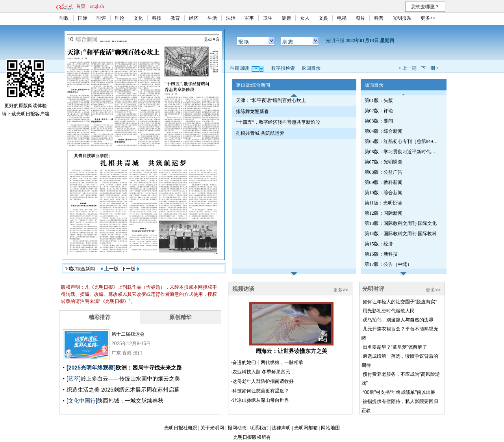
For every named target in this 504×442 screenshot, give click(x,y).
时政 (64, 18)
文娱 (323, 18)
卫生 (268, 18)
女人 (305, 18)
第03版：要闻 (379, 121)
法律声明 (281, 428)
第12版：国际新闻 (384, 213)
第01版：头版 (379, 100)
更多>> (428, 18)
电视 (342, 18)
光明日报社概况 (181, 428)
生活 (212, 18)
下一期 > (430, 68)
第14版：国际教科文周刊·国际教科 (401, 234)
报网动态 (237, 428)
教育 (175, 18)
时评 (101, 18)
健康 (286, 18)
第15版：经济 (379, 244)
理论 (120, 18)
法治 (231, 18)
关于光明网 (212, 428)
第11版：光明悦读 (384, 203)
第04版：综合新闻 (384, 131)
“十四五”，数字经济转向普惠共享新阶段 (278, 122)
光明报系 (402, 18)
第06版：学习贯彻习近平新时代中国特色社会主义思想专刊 (402, 152)
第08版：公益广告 (384, 172)
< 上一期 (408, 68)
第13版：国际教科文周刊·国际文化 (401, 223)
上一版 (109, 269)
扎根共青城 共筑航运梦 (260, 133)
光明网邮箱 (306, 428)
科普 (379, 18)
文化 (138, 18)
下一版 (130, 269)
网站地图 (330, 428)
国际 (83, 18)
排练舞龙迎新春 (252, 111)
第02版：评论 (379, 111)
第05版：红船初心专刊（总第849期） (402, 141)
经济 (194, 18)
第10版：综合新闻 (384, 193)
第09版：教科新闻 (384, 182)
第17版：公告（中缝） (388, 264)
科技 (157, 18)
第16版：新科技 (381, 254)
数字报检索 (283, 68)
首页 (81, 6)
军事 (249, 18)
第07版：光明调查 (384, 162)
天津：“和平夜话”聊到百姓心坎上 (271, 100)
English (97, 6)
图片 (360, 18)
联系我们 (259, 428)
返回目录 (311, 68)
